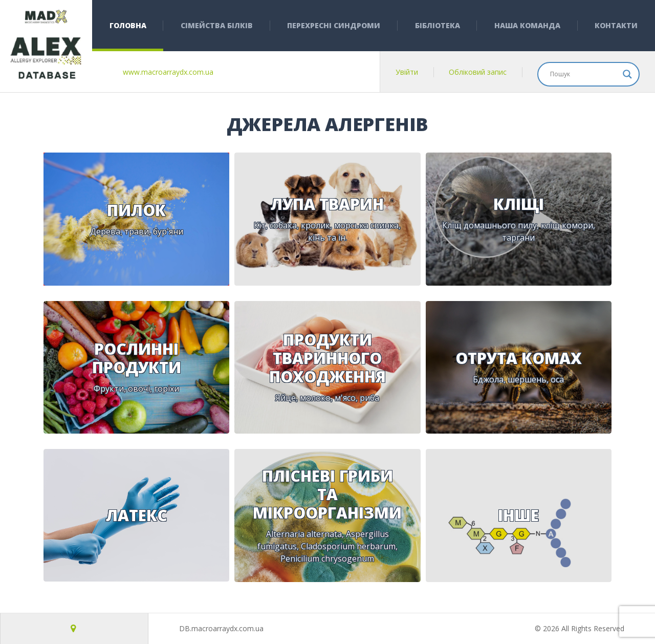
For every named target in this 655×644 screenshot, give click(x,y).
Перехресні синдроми (334, 25)
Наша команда (527, 25)
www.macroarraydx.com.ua (168, 72)
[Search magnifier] (627, 74)
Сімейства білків (217, 25)
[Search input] (584, 74)
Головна (128, 25)
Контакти (616, 25)
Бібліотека (438, 25)
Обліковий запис (478, 72)
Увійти (407, 72)
